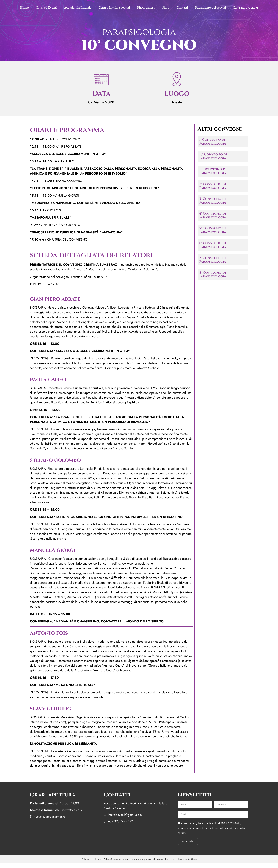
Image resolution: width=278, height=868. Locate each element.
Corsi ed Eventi (46, 8)
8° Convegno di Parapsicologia (213, 275)
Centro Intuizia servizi (114, 8)
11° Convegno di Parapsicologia (213, 171)
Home (24, 8)
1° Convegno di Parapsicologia (213, 142)
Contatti (182, 8)
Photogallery (146, 8)
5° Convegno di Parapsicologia (213, 230)
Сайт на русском (245, 8)
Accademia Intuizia (78, 8)
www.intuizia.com (53, 722)
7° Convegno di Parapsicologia (213, 260)
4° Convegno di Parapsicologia (213, 215)
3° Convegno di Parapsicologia (213, 201)
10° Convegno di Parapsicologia (213, 156)
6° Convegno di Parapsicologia (213, 245)
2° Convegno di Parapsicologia (213, 186)
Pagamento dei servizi (210, 8)
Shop (166, 8)
